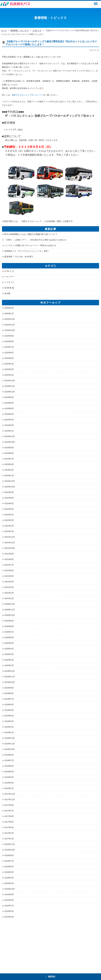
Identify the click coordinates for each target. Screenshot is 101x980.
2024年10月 (10, 392)
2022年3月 (9, 520)
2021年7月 (9, 565)
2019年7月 (9, 699)
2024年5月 (9, 414)
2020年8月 (9, 626)
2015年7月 (9, 906)
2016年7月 (9, 861)
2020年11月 (10, 610)
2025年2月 (9, 375)
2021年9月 (9, 554)
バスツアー (9, 277)
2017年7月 (9, 811)
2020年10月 (10, 615)
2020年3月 (9, 654)
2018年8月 (9, 755)
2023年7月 (9, 459)
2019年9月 (9, 688)
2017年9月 (9, 805)
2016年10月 (10, 850)
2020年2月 (9, 660)
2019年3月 (9, 721)
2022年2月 (9, 526)
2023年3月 (9, 470)
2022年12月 (10, 481)
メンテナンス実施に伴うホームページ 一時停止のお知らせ (30, 245)
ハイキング (9, 282)
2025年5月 (9, 358)
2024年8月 (9, 403)
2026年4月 (9, 308)
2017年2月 (9, 833)
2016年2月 (9, 883)
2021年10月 (10, 548)
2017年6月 (9, 816)
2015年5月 (9, 911)
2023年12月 (10, 436)
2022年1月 (9, 531)
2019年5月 (9, 710)
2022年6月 (9, 503)
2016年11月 (10, 844)
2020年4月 (9, 649)
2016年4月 (9, 878)
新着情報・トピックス (20, 30)
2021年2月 (9, 593)
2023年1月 (9, 476)
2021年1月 (9, 598)
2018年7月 (9, 760)
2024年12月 (10, 381)
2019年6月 (9, 705)
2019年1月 (9, 732)
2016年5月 (9, 872)
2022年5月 (9, 509)
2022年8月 (9, 498)
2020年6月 (9, 638)
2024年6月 (9, 408)
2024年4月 (9, 420)
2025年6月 (9, 353)
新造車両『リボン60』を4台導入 (19, 257)
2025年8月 (9, 341)
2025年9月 (9, 336)
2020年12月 (10, 604)
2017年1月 (9, 839)
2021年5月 (9, 576)
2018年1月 (9, 788)
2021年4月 (9, 582)
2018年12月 (10, 738)
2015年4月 (9, 917)
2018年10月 (10, 749)
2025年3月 (9, 369)
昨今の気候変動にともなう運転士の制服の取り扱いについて (31, 234)
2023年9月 (9, 448)
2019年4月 (9, 716)
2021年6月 (9, 570)
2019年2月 (9, 727)
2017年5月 (9, 822)
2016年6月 (9, 867)
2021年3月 (9, 587)
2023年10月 (10, 442)
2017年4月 (9, 827)
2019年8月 (9, 693)
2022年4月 (9, 515)
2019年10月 (10, 682)
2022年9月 (9, 492)
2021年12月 (10, 537)
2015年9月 (9, 894)
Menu (95, 2)
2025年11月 (10, 325)
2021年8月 (9, 559)
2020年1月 (9, 665)
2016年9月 (9, 855)
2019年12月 (10, 671)
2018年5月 (9, 772)
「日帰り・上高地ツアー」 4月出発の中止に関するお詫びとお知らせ (35, 240)
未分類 (7, 293)
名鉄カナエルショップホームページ (28, 95)
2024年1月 (9, 431)
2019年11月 (10, 677)
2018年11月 (10, 744)
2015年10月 (10, 889)
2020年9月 (9, 621)
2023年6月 (9, 464)
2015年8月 (9, 900)
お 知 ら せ (37, 30)
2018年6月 (9, 766)
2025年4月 (9, 364)
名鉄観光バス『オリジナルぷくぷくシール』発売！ (27, 251)
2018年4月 (9, 777)
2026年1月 (9, 314)
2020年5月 (9, 643)
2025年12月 (10, 319)
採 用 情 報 (9, 288)
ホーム (4, 30)
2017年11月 (10, 800)
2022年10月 (10, 487)
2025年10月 (10, 330)
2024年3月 (9, 425)
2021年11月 (10, 543)
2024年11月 (10, 386)
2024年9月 (9, 397)
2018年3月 (9, 783)
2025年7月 (9, 347)
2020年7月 (9, 632)
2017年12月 (10, 794)
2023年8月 (9, 453)
